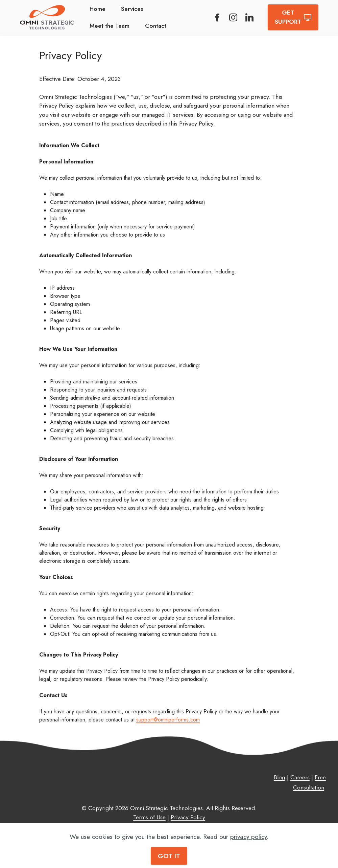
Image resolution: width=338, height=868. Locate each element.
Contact (156, 26)
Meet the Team (110, 26)
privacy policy (248, 837)
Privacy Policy (188, 817)
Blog (280, 777)
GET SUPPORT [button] (293, 17)
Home (98, 9)
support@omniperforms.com (168, 720)
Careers (300, 777)
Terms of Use (149, 817)
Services (132, 9)
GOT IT (169, 856)
